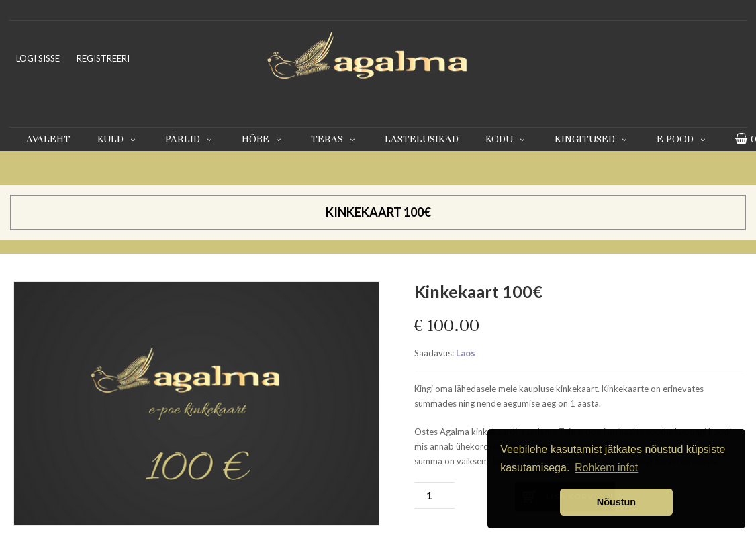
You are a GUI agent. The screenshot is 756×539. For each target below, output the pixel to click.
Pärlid (190, 139)
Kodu (507, 139)
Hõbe (263, 139)
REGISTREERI (103, 58)
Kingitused (592, 139)
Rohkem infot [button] (606, 468)
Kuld (118, 139)
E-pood (682, 139)
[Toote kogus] (434, 495)
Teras (334, 139)
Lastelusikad (422, 139)
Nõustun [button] (616, 502)
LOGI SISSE (38, 58)
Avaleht (48, 139)
